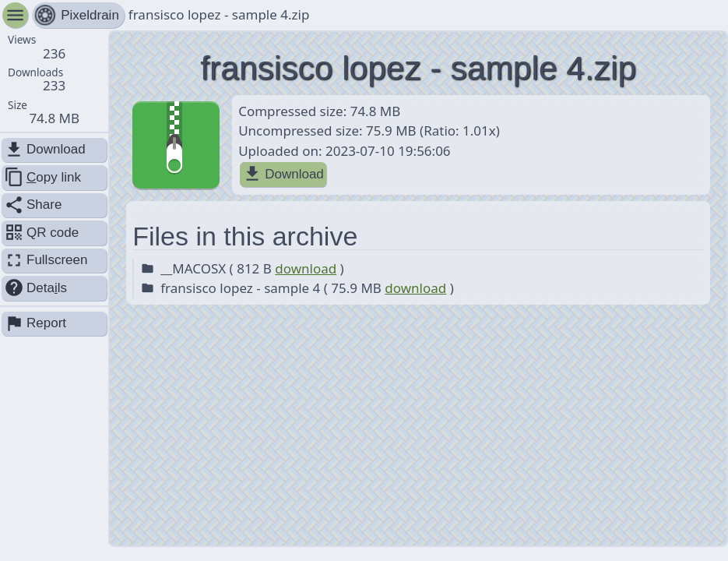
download (306, 268)
